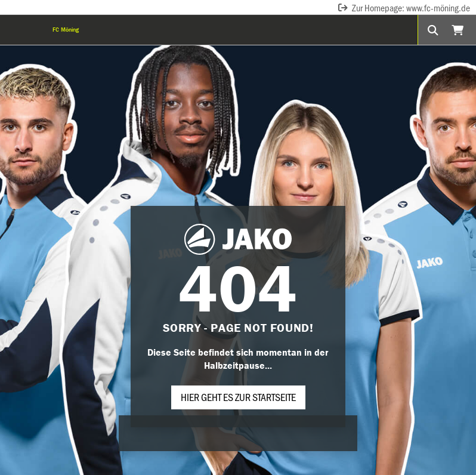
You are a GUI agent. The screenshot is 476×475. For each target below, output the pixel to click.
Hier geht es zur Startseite (238, 397)
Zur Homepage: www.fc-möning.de (404, 7)
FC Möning (66, 30)
